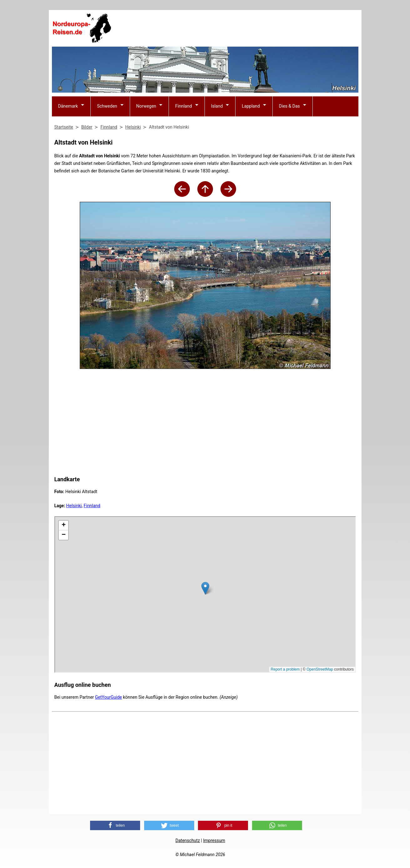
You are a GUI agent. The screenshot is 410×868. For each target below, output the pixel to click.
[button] (115, 825)
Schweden (107, 106)
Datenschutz (188, 840)
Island (217, 106)
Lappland (251, 106)
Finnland (183, 106)
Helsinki (74, 506)
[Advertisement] (245, 28)
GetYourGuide (109, 697)
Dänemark (68, 106)
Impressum (214, 840)
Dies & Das (289, 106)
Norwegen (146, 106)
